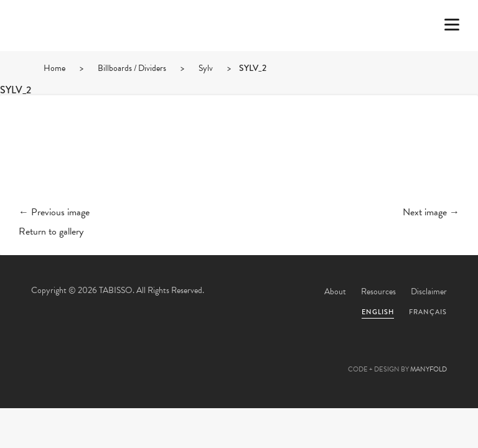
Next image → (431, 212)
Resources (378, 292)
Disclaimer (429, 292)
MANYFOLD (429, 369)
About (335, 292)
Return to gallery (51, 231)
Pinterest (239, 356)
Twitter (172, 356)
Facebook (205, 356)
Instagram (306, 356)
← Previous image (54, 212)
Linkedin (273, 356)
